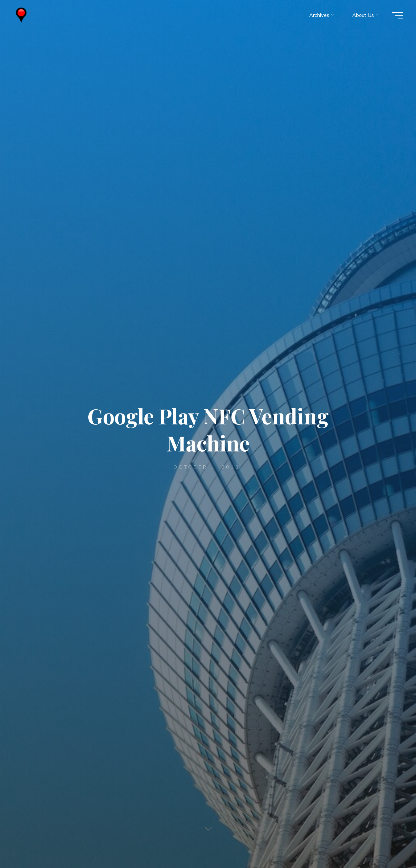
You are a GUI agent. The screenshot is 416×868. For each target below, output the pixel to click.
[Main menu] (398, 15)
